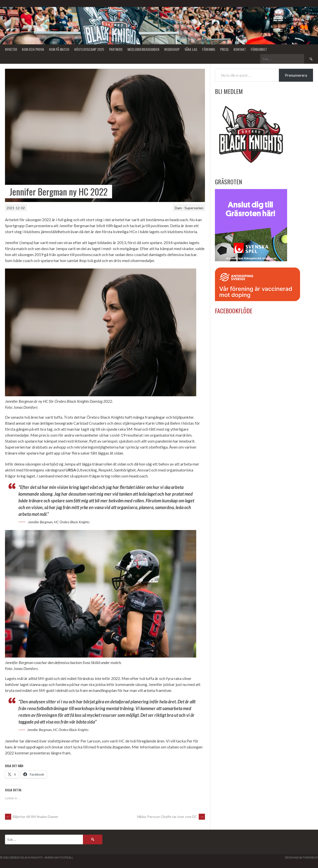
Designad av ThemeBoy (301, 857)
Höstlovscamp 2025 (89, 49)
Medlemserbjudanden (143, 49)
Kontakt (240, 49)
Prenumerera (296, 75)
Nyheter (11, 49)
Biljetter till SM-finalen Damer (32, 817)
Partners (116, 49)
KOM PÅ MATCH (59, 49)
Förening (209, 49)
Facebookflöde (234, 311)
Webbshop (172, 49)
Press (224, 49)
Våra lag (191, 49)
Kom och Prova (33, 49)
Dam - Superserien (189, 208)
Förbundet (259, 49)
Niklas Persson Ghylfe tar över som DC (171, 817)
